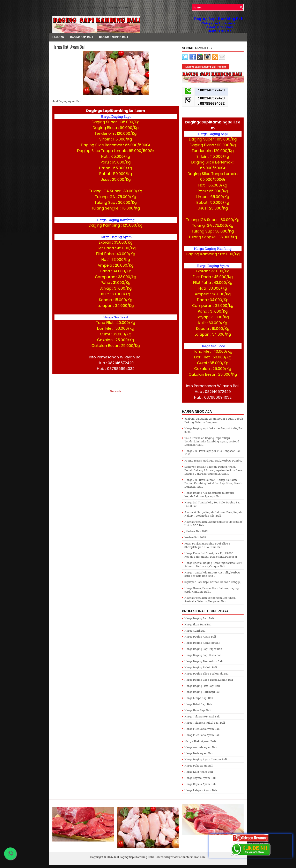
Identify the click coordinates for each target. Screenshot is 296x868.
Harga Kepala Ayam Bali (200, 784)
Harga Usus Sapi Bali (198, 710)
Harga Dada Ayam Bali (199, 753)
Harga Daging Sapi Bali (199, 618)
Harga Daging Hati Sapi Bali (202, 686)
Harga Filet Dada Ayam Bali (202, 729)
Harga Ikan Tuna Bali (198, 624)
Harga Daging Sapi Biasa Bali (203, 655)
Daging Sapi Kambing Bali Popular (206, 67)
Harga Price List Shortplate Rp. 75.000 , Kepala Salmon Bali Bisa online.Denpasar (211, 555)
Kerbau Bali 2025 (195, 537)
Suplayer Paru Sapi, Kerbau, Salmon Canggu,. (213, 582)
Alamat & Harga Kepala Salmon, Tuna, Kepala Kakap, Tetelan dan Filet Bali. (213, 514)
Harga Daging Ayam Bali (200, 637)
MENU (56, 7)
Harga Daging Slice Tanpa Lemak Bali (209, 680)
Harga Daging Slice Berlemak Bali (206, 673)
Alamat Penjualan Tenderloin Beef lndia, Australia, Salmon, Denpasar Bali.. (210, 599)
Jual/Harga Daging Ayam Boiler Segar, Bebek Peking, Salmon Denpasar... (214, 420)
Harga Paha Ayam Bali (199, 766)
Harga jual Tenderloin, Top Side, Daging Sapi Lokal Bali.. (213, 504)
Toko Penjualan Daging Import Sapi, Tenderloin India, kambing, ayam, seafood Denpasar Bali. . (212, 441)
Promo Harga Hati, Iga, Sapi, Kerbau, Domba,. (213, 460)
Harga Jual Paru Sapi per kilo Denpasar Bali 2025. (212, 453)
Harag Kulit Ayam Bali (199, 772)
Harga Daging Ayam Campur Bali (206, 759)
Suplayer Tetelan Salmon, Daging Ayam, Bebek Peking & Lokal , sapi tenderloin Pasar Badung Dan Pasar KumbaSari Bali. (214, 470)
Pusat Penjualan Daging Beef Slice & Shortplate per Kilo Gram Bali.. (207, 545)
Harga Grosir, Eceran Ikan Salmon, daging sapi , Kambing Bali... (212, 590)
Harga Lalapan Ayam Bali (201, 790)
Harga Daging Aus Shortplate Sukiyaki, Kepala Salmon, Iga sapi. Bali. (209, 494)
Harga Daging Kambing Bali (202, 643)
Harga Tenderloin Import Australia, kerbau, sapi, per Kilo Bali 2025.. (212, 574)
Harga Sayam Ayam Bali (200, 778)
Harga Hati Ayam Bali (69, 47)
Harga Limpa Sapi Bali (199, 698)
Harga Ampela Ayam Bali (201, 747)
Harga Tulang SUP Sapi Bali (202, 716)
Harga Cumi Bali (195, 631)
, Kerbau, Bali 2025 (196, 531)
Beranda (116, 391)
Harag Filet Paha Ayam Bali (202, 735)
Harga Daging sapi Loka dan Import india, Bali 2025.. (214, 430)
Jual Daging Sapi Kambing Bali (133, 857)
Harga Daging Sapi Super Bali (203, 649)
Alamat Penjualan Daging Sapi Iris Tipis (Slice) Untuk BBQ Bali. (214, 523)
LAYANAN (70, 7)
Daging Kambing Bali (121, 7)
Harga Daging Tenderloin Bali (203, 661)
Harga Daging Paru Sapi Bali (202, 692)
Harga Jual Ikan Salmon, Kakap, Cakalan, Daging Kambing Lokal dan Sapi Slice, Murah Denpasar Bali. (213, 483)
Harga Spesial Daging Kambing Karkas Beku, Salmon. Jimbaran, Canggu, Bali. (214, 565)
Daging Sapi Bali (92, 7)
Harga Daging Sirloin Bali (201, 667)
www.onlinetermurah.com (188, 857)
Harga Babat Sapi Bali (198, 704)
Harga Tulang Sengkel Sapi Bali (205, 723)
